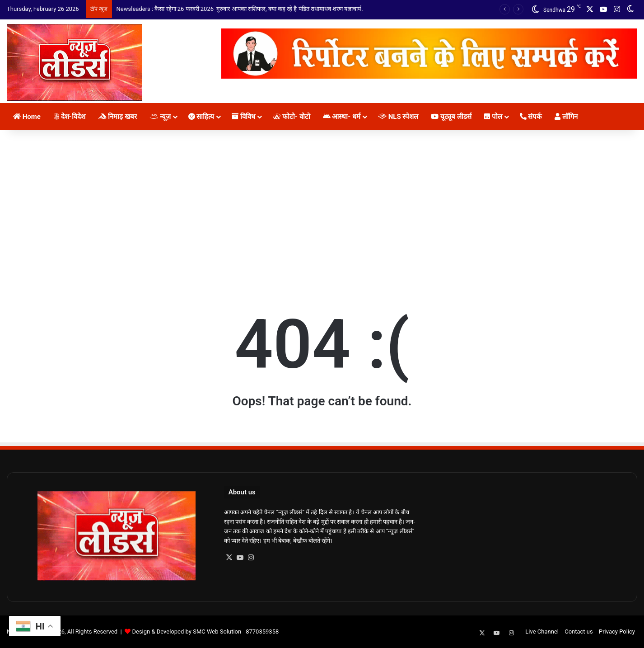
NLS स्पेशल (398, 117)
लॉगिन (566, 117)
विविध (243, 117)
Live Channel (542, 632)
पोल (493, 117)
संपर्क (531, 117)
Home (27, 117)
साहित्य (201, 117)
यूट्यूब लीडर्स (451, 117)
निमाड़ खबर (117, 117)
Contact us (579, 632)
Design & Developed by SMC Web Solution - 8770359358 (205, 632)
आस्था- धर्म (342, 117)
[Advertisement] (322, 207)
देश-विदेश (69, 117)
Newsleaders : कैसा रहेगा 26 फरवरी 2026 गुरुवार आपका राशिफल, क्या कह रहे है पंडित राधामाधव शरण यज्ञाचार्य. (240, 9)
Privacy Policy (617, 632)
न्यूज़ (160, 117)
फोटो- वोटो (291, 117)
